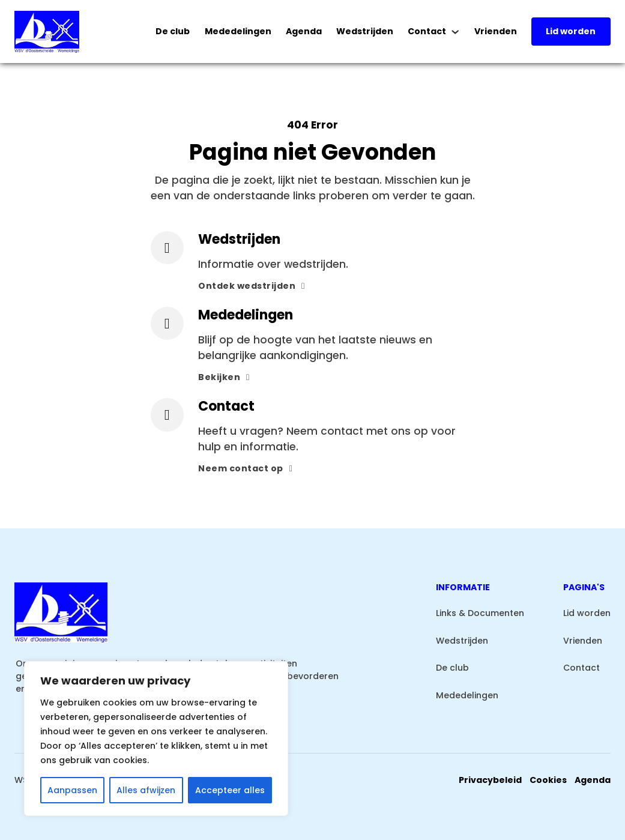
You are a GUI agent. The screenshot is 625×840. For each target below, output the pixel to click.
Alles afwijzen (146, 790)
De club (173, 31)
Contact (427, 31)
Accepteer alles (230, 790)
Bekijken (224, 377)
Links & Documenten (480, 613)
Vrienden (496, 31)
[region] (156, 739)
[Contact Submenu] (455, 32)
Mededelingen (238, 31)
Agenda (304, 31)
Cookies (548, 780)
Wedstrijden (365, 31)
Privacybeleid (490, 780)
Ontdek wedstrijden (252, 286)
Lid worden (571, 31)
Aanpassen (72, 790)
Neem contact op (245, 468)
